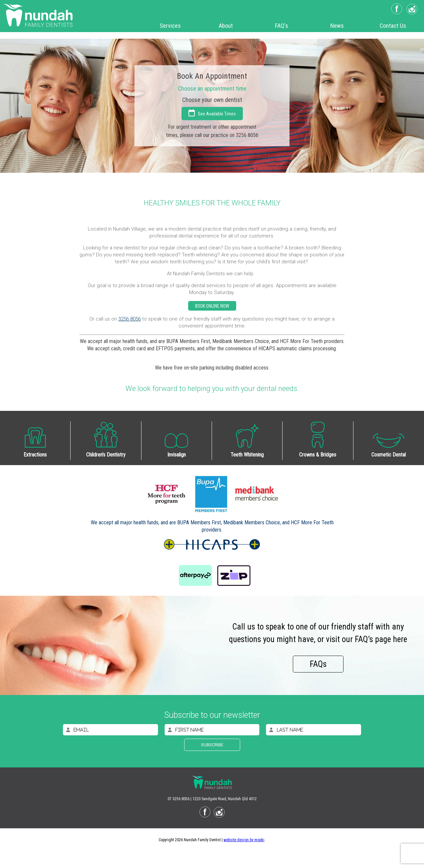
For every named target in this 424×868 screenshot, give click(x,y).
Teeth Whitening (247, 455)
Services (170, 26)
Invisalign (177, 455)
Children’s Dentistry (106, 455)
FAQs (318, 664)
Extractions (35, 455)
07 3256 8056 (179, 799)
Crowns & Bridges (318, 455)
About (226, 26)
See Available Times (212, 113)
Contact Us (393, 26)
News (337, 26)
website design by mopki (244, 840)
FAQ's (282, 26)
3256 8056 (130, 319)
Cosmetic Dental (389, 455)
